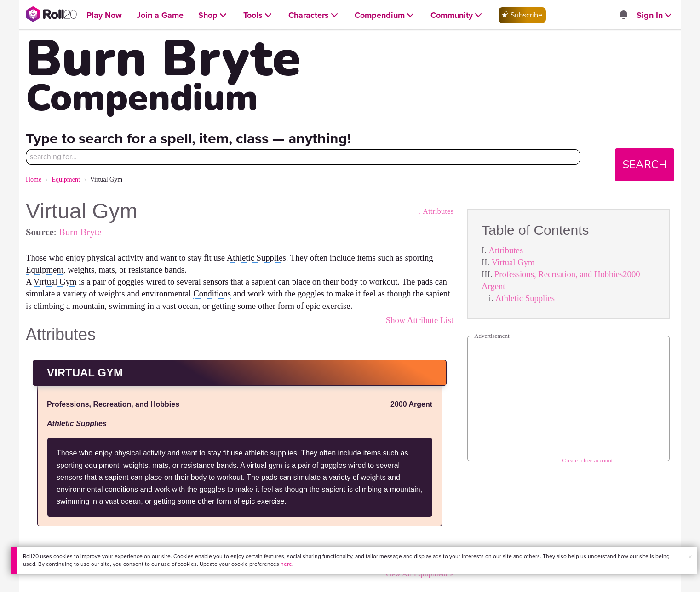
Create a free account (587, 460)
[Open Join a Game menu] (160, 15)
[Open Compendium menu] (385, 15)
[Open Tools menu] (258, 15)
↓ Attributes (435, 211)
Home (34, 179)
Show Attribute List (420, 320)
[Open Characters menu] (314, 15)
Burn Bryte (80, 232)
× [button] (690, 557)
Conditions (212, 293)
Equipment (66, 179)
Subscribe (522, 15)
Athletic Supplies (525, 298)
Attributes (506, 250)
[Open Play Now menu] (104, 15)
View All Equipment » (419, 574)
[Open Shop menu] (213, 15)
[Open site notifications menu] (624, 15)
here (286, 564)
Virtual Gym (513, 262)
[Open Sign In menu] (655, 15)
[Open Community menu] (457, 15)
